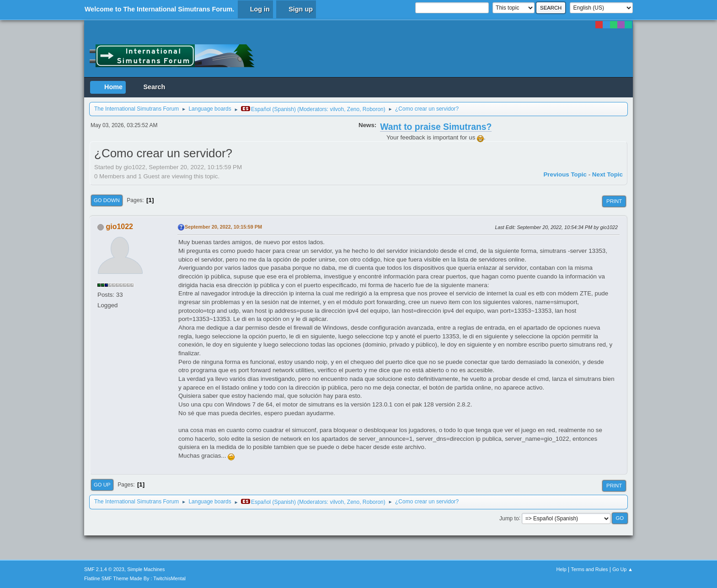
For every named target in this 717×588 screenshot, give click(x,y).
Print (614, 201)
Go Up (102, 485)
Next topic (607, 174)
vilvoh (337, 109)
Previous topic (565, 174)
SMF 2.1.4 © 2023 (104, 569)
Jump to (509, 518)
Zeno (353, 109)
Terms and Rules (590, 569)
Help (562, 569)
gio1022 (119, 227)
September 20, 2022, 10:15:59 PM (223, 227)
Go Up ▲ (623, 569)
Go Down (107, 200)
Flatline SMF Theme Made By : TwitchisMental (135, 578)
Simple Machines (146, 569)
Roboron (373, 109)
